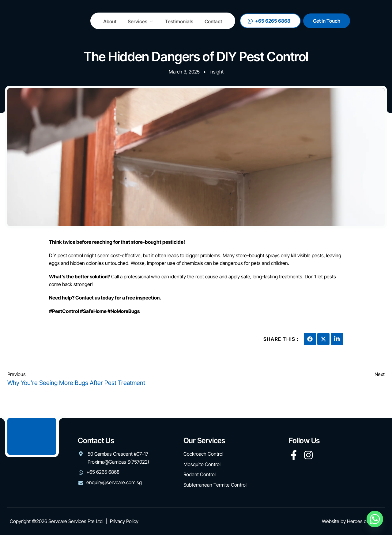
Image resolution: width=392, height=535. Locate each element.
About (111, 22)
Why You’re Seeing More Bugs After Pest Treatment (76, 383)
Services (143, 22)
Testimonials (182, 22)
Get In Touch (361, 22)
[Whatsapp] (375, 519)
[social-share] (310, 339)
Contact (217, 22)
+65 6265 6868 (304, 22)
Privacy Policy (124, 521)
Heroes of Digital (365, 521)
